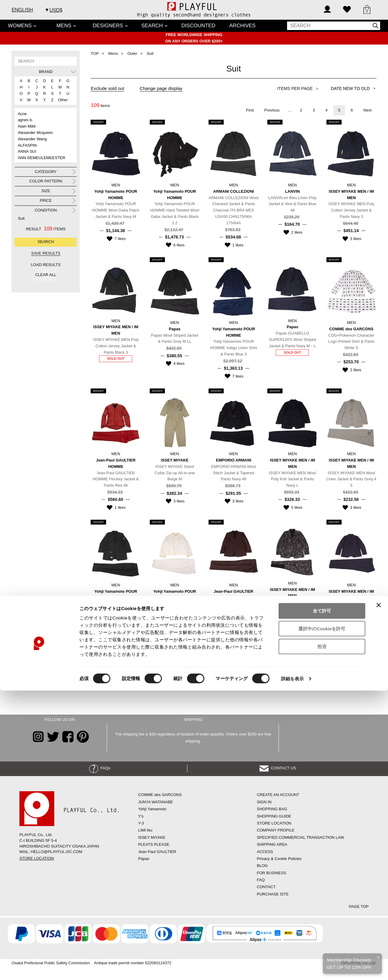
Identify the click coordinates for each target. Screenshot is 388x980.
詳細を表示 (293, 968)
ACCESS (265, 852)
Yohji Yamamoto (152, 809)
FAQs (100, 768)
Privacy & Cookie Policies (279, 859)
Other (61, 100)
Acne (22, 114)
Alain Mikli (27, 126)
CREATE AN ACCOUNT (278, 795)
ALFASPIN (27, 145)
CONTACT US (278, 768)
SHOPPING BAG (272, 809)
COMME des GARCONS (160, 795)
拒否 (322, 936)
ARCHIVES (242, 26)
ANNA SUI (27, 151)
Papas (144, 859)
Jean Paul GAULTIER (157, 852)
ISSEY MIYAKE (152, 837)
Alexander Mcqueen (35, 133)
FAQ (261, 880)
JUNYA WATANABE (156, 802)
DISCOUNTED (198, 26)
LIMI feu (145, 830)
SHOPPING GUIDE (274, 816)
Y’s (141, 816)
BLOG (262, 866)
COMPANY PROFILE (276, 830)
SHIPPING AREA (272, 844)
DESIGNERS (108, 26)
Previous (272, 110)
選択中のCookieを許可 (322, 918)
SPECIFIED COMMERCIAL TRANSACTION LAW (300, 837)
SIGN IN (264, 802)
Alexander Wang (32, 139)
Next (368, 110)
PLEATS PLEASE (154, 844)
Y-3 (141, 823)
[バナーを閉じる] (379, 895)
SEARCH (152, 26)
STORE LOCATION (37, 858)
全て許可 (322, 900)
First (250, 110)
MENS (64, 26)
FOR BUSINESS (271, 873)
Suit (21, 218)
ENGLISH (22, 10)
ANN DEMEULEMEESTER (42, 158)
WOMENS (20, 26)
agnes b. (25, 120)
